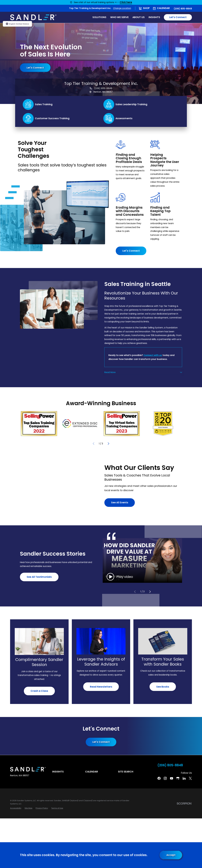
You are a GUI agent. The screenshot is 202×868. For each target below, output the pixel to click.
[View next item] (109, 444)
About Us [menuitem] (139, 17)
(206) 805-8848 (183, 9)
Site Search (126, 772)
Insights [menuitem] (154, 17)
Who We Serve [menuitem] (119, 17)
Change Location (122, 8)
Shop (146, 8)
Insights (58, 772)
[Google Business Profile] (178, 778)
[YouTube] (172, 778)
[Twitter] (190, 778)
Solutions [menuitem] (99, 17)
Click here (126, 2)
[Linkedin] (184, 778)
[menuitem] (16, 808)
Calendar (163, 8)
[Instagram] (165, 778)
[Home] (33, 17)
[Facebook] (159, 778)
